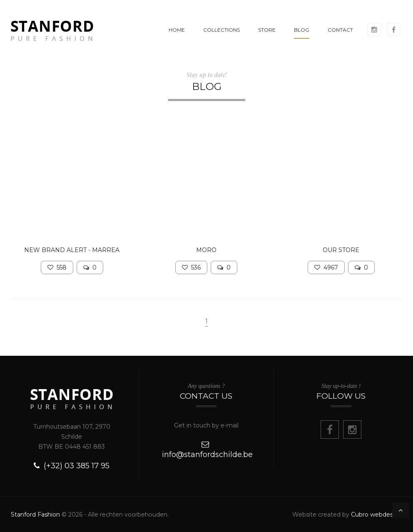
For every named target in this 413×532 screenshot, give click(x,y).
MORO (206, 250)
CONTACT (340, 30)
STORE (267, 30)
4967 (326, 267)
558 (57, 267)
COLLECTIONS (221, 30)
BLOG (302, 30)
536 (191, 267)
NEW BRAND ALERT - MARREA (72, 250)
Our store (341, 250)
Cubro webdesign (377, 515)
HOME (177, 30)
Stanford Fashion (35, 515)
